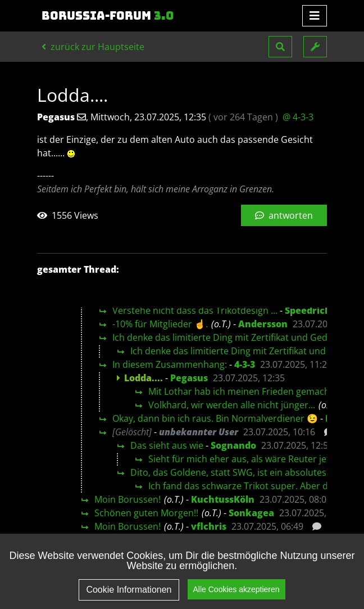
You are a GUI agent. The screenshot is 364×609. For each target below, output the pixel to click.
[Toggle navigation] (315, 16)
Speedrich (308, 310)
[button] (280, 47)
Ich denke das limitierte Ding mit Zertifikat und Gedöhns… (234, 337)
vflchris (209, 526)
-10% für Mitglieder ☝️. (160, 324)
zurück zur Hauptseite (93, 47)
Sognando (233, 445)
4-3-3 (245, 364)
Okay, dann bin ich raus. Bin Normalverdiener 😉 (215, 418)
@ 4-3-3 (298, 117)
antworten (284, 215)
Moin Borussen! (128, 499)
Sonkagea (251, 513)
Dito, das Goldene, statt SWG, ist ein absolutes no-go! (243, 472)
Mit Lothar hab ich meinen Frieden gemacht (241, 391)
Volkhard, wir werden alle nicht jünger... (232, 405)
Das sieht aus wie (167, 445)
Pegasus (189, 378)
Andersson (263, 324)
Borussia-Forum (108, 16)
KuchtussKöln (223, 499)
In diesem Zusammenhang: (170, 364)
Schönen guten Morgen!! (146, 513)
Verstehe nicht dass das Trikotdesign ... (195, 310)
